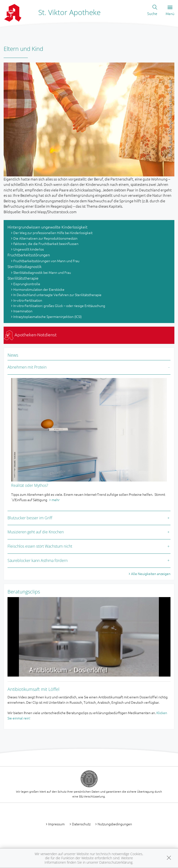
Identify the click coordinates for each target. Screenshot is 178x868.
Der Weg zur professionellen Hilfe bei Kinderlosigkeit (53, 233)
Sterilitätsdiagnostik (25, 266)
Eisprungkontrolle (27, 284)
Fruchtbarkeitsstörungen (29, 255)
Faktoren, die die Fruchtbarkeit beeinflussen (46, 244)
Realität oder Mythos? (30, 485)
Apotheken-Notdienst (30, 335)
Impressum (56, 824)
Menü (170, 11)
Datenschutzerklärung (116, 862)
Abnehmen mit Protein (27, 367)
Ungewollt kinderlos (29, 249)
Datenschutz (81, 824)
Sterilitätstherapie (23, 278)
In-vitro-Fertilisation (28, 300)
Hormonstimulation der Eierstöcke (39, 289)
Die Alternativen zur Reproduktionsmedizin (45, 238)
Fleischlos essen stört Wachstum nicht (40, 546)
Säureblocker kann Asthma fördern (38, 560)
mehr (56, 500)
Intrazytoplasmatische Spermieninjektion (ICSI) (47, 316)
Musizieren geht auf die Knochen (36, 532)
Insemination (23, 311)
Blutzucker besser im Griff (30, 518)
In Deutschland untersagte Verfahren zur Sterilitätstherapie (57, 295)
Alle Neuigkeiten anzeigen (151, 574)
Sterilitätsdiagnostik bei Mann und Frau (42, 272)
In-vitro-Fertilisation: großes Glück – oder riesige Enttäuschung (59, 306)
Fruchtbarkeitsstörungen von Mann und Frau (46, 261)
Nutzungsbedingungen (115, 824)
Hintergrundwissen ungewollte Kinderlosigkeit (47, 227)
